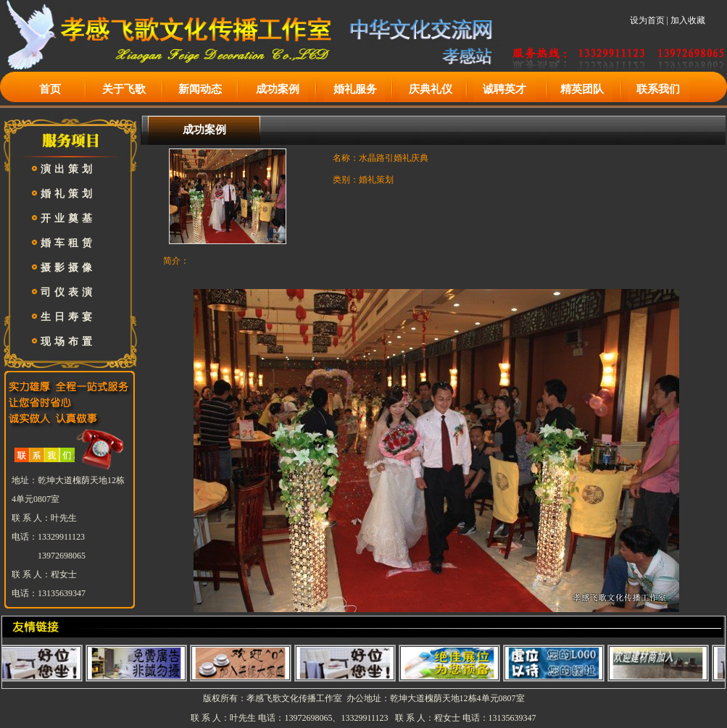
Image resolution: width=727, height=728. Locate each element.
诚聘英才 (504, 89)
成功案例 (278, 89)
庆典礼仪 (431, 89)
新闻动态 (200, 89)
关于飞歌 (124, 89)
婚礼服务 (355, 89)
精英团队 (582, 89)
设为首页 (647, 20)
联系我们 (658, 89)
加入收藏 (688, 20)
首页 (50, 89)
